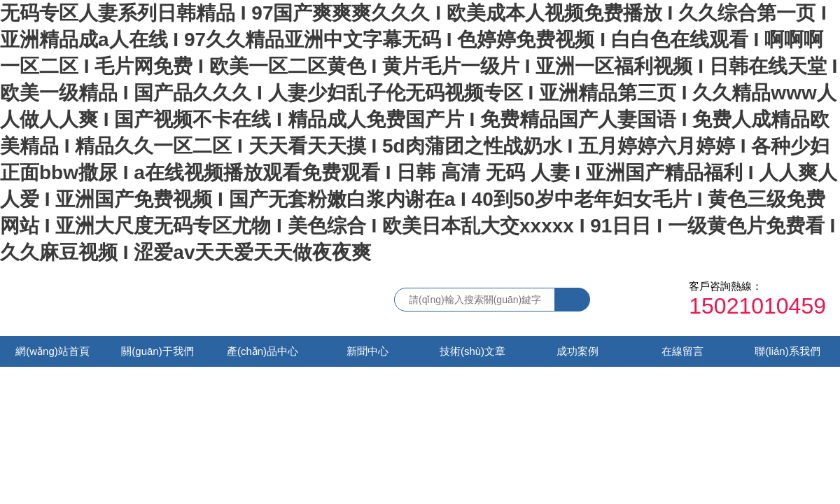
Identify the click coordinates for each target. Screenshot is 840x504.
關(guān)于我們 (157, 351)
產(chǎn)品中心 (262, 351)
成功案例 (577, 351)
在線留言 (682, 351)
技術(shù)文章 (472, 351)
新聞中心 (367, 351)
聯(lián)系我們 (787, 351)
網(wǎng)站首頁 (52, 351)
